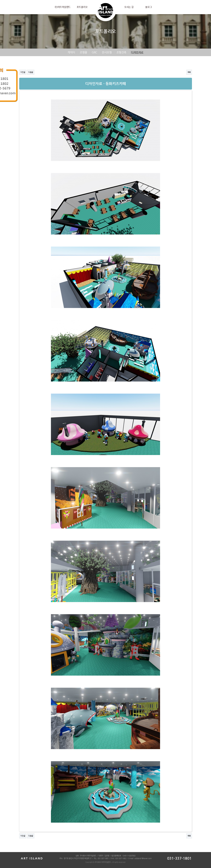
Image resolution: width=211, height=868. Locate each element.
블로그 (149, 7)
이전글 (23, 72)
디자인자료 (137, 52)
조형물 (83, 52)
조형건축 (121, 52)
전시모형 (107, 52)
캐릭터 (71, 52)
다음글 (31, 72)
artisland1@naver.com (143, 858)
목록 (189, 72)
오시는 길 (129, 7)
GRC (94, 52)
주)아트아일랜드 (62, 7)
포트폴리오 (82, 7)
